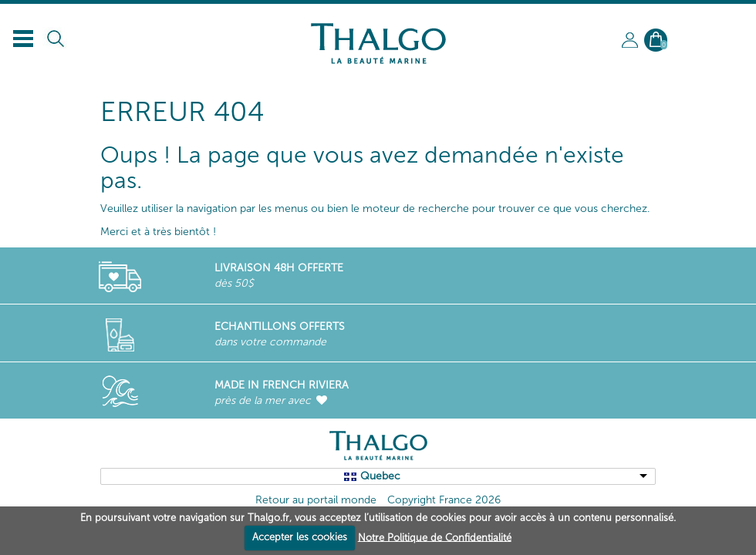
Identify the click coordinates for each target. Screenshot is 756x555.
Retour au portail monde (316, 500)
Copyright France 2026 (444, 500)
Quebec (380, 476)
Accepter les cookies (300, 537)
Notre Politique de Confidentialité (435, 537)
